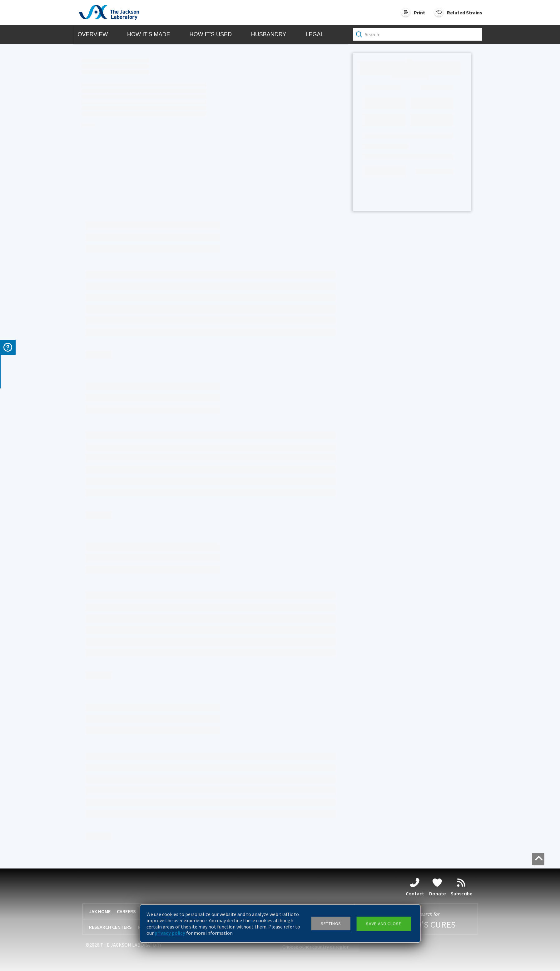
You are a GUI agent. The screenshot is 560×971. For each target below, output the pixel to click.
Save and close (383, 923)
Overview (93, 34)
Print (419, 13)
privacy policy (170, 933)
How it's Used (210, 34)
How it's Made (149, 34)
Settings (331, 923)
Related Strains (465, 13)
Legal (315, 34)
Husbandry (269, 34)
